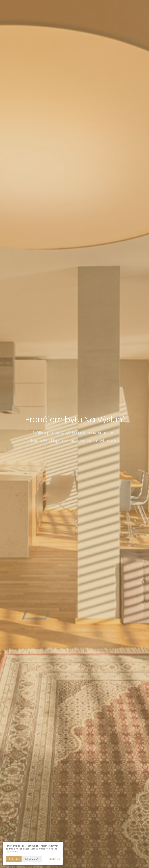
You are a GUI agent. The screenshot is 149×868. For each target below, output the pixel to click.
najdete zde (12, 852)
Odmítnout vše (32, 859)
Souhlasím (14, 859)
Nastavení (55, 859)
